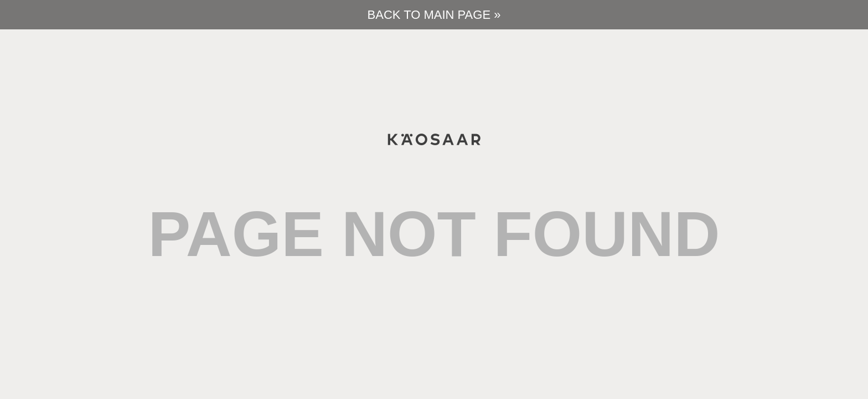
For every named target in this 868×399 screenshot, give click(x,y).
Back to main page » (434, 15)
